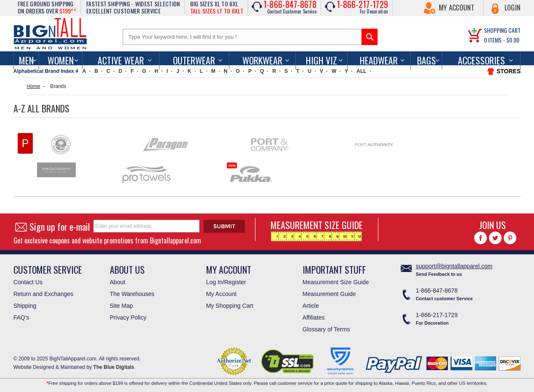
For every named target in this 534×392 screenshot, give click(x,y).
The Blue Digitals (114, 367)
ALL (361, 71)
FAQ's (21, 317)
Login (513, 8)
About (118, 282)
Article (311, 306)
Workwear (262, 60)
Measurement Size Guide (336, 282)
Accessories (481, 60)
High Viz (321, 60)
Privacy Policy (128, 317)
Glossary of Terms (326, 329)
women (61, 60)
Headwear (379, 60)
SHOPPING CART (502, 30)
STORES (509, 71)
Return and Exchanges (43, 294)
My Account (457, 8)
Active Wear (121, 60)
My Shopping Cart (230, 306)
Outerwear (194, 60)
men (26, 60)
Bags (426, 60)
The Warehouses (132, 294)
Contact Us (28, 282)
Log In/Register (226, 282)
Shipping (25, 306)
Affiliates (314, 317)
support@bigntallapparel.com (454, 266)
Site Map (121, 306)
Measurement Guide (329, 294)
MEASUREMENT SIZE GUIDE (317, 230)
